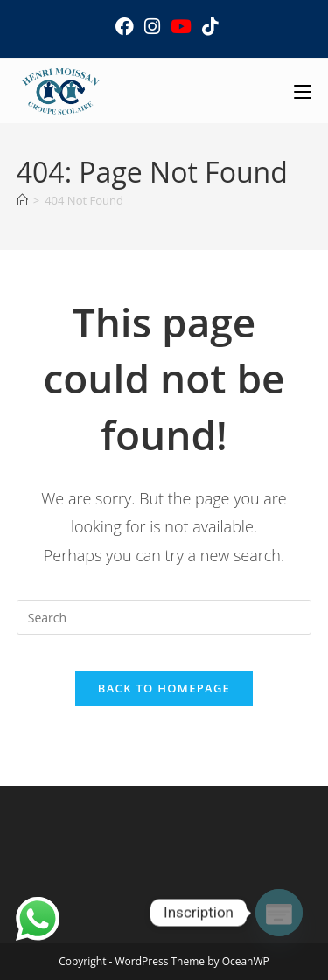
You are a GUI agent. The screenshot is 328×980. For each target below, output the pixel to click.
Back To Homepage (164, 688)
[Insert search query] (164, 617)
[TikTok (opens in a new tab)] (207, 27)
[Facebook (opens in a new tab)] (125, 27)
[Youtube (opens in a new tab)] (181, 27)
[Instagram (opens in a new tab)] (152, 27)
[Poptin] (279, 913)
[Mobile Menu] (303, 90)
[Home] (22, 200)
